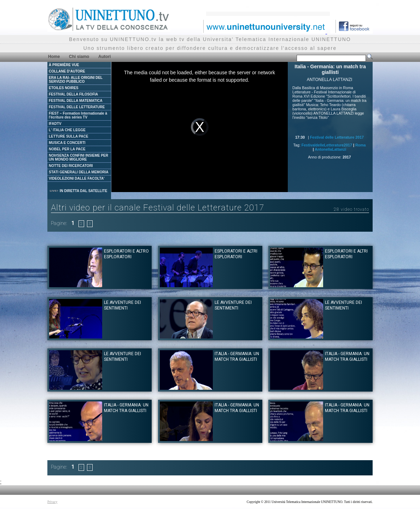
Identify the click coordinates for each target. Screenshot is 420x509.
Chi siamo (79, 57)
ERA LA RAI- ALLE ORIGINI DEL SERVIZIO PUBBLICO (76, 80)
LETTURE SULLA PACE (69, 136)
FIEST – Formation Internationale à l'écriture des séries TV (78, 115)
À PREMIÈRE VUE (64, 65)
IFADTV (55, 124)
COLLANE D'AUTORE (67, 71)
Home (54, 57)
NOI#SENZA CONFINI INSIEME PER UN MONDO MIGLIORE (78, 157)
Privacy (52, 502)
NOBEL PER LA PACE (67, 149)
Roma (361, 145)
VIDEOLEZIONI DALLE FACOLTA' (77, 178)
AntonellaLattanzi (330, 149)
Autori (104, 57)
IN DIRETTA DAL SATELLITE (78, 191)
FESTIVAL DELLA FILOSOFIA (73, 94)
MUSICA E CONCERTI (67, 143)
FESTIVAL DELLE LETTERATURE (77, 107)
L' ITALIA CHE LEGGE (67, 130)
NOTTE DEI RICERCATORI (71, 166)
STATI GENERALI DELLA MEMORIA (79, 172)
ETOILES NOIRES (64, 88)
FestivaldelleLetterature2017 (327, 145)
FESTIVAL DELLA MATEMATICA (76, 101)
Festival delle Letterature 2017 (337, 137)
